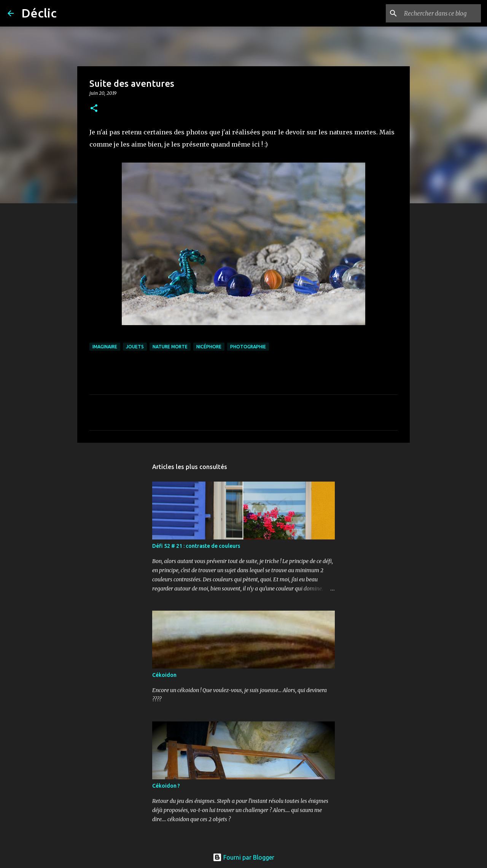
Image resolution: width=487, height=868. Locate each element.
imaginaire (105, 347)
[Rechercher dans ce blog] (441, 13)
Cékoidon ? (166, 786)
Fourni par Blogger (243, 857)
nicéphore (209, 347)
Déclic (39, 13)
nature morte (170, 347)
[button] (94, 109)
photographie (248, 347)
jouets (135, 347)
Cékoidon (164, 675)
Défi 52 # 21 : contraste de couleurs (196, 546)
